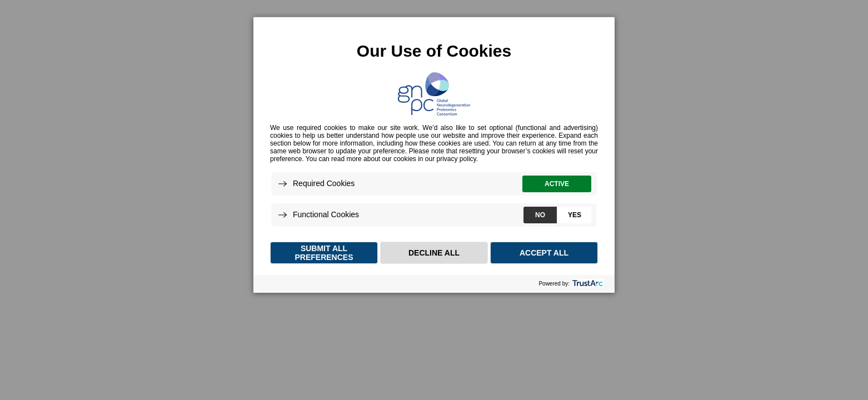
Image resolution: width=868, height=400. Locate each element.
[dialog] (434, 154)
